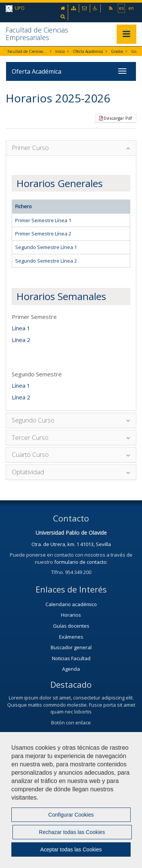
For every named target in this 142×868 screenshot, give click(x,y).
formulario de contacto (80, 562)
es (121, 8)
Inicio (60, 51)
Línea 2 (21, 340)
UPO (15, 9)
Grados (117, 51)
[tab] (71, 148)
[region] (71, 800)
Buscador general (71, 647)
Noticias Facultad (71, 658)
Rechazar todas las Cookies (72, 832)
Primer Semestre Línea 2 (43, 234)
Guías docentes (71, 626)
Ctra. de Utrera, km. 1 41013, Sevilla (71, 544)
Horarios (71, 615)
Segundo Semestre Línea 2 (46, 261)
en (131, 8)
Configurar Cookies (71, 815)
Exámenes (71, 637)
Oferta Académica (88, 51)
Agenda (71, 669)
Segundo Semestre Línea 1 (46, 247)
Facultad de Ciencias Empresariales (37, 34)
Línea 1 (21, 328)
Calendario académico (71, 604)
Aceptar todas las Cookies (71, 849)
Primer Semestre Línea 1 (43, 220)
